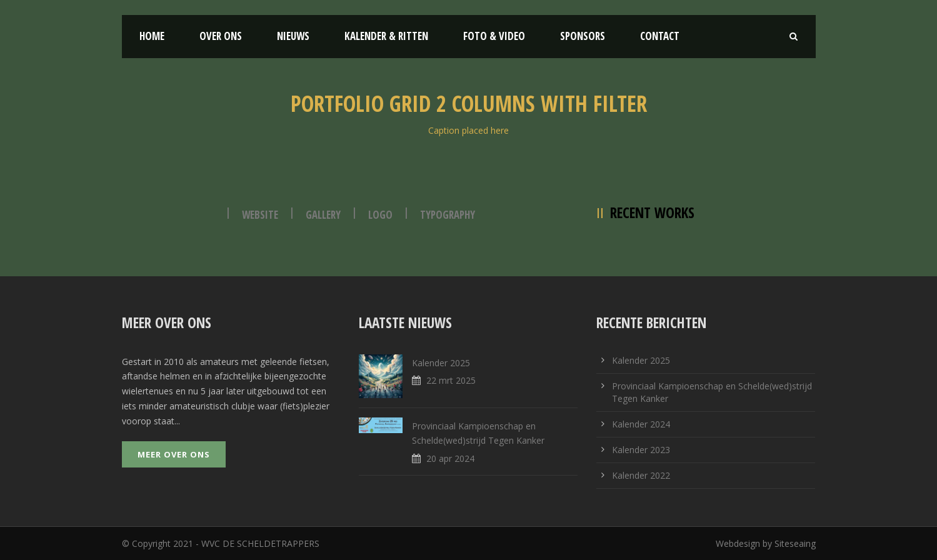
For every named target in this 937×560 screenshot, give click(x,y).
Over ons (221, 36)
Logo (380, 215)
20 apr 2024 (450, 458)
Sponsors (583, 36)
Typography (448, 215)
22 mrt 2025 (451, 380)
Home (152, 36)
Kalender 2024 (641, 424)
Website (260, 215)
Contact (660, 36)
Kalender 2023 (641, 450)
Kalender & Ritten (386, 36)
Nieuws (293, 36)
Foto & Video (494, 36)
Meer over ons (174, 454)
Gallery (323, 215)
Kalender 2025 (441, 363)
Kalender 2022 (641, 475)
